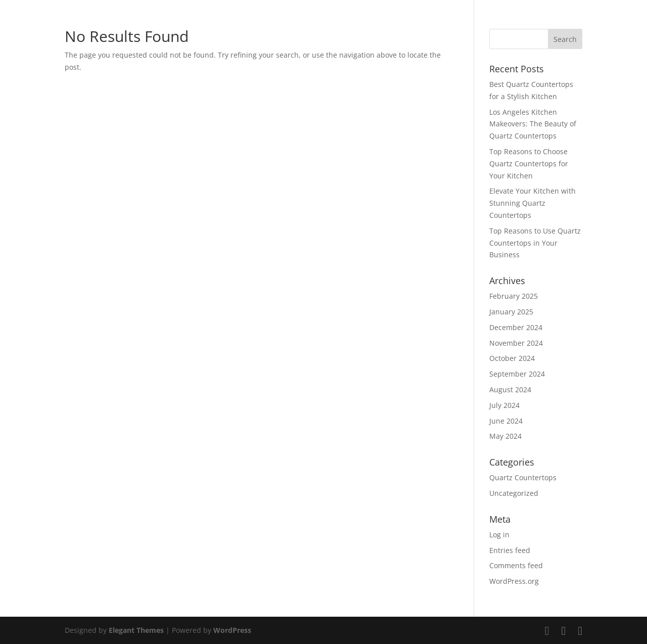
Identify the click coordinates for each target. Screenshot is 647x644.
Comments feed (516, 565)
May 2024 (505, 436)
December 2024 (516, 327)
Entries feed (510, 550)
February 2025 (514, 296)
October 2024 (512, 358)
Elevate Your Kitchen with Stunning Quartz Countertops (533, 203)
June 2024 (506, 421)
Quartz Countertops (523, 477)
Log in (499, 535)
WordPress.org (514, 581)
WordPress (232, 630)
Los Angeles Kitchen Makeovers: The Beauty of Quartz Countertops (533, 124)
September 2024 (517, 374)
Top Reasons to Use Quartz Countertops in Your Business (535, 243)
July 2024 (504, 405)
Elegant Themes (136, 630)
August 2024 (510, 389)
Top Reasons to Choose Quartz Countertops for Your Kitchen (529, 164)
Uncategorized (514, 493)
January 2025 (511, 312)
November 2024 (516, 343)
